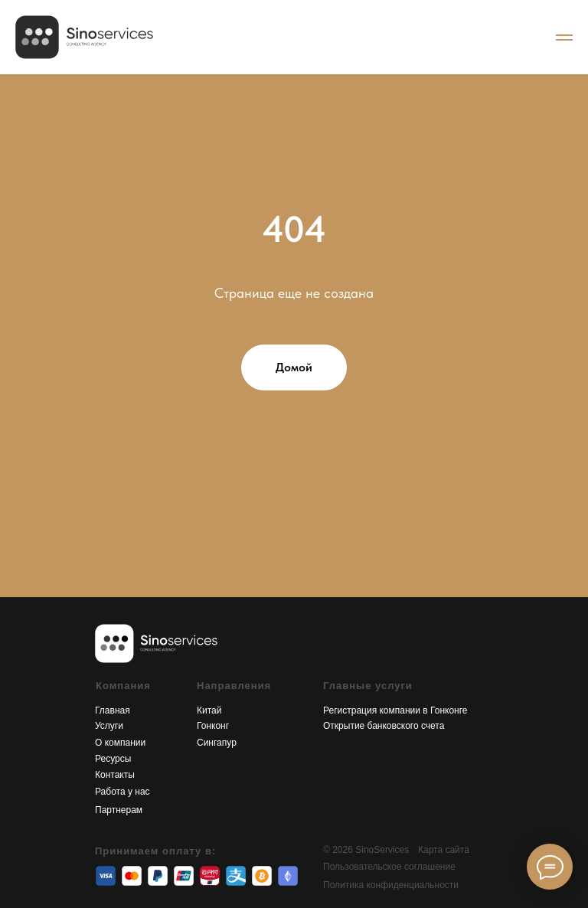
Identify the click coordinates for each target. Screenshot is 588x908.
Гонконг (213, 726)
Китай (209, 710)
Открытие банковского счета (384, 726)
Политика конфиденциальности (391, 885)
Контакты (115, 775)
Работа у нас (122, 792)
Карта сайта (444, 850)
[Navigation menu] (564, 38)
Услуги (109, 726)
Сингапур (217, 743)
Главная (113, 710)
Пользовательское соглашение (389, 867)
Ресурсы (113, 759)
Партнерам (119, 810)
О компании (120, 743)
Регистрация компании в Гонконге (395, 710)
